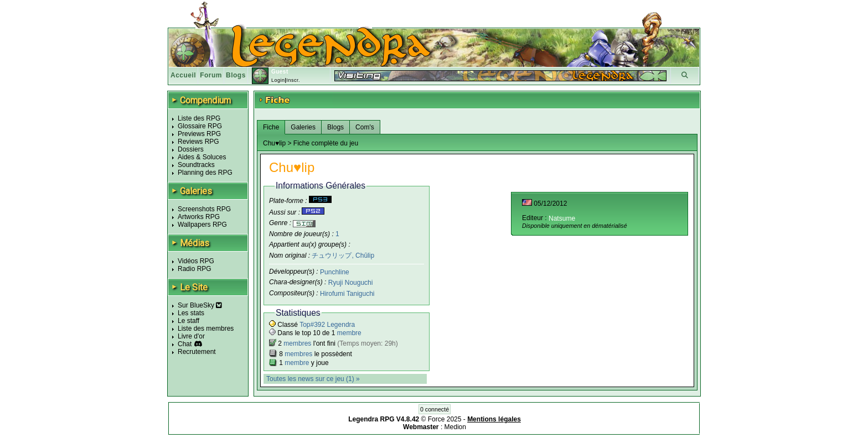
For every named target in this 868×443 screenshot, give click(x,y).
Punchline (335, 272)
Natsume (562, 218)
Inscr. (293, 80)
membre (349, 333)
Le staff (188, 321)
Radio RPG (195, 269)
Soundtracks (196, 165)
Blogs (236, 75)
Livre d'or (191, 336)
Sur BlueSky (200, 305)
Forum (211, 75)
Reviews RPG (198, 142)
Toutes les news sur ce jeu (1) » (313, 379)
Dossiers (191, 149)
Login (278, 80)
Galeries (303, 127)
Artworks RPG (199, 217)
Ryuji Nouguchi (351, 283)
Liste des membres (206, 329)
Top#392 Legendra (327, 325)
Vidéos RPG (196, 261)
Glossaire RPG (200, 126)
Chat (185, 344)
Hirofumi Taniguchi (347, 294)
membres (297, 343)
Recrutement (197, 352)
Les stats (191, 313)
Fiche (271, 127)
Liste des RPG (199, 118)
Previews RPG (199, 134)
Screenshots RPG (204, 209)
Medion (455, 427)
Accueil (183, 75)
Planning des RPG (205, 173)
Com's (365, 127)
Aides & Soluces (202, 157)
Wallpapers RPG (202, 225)
